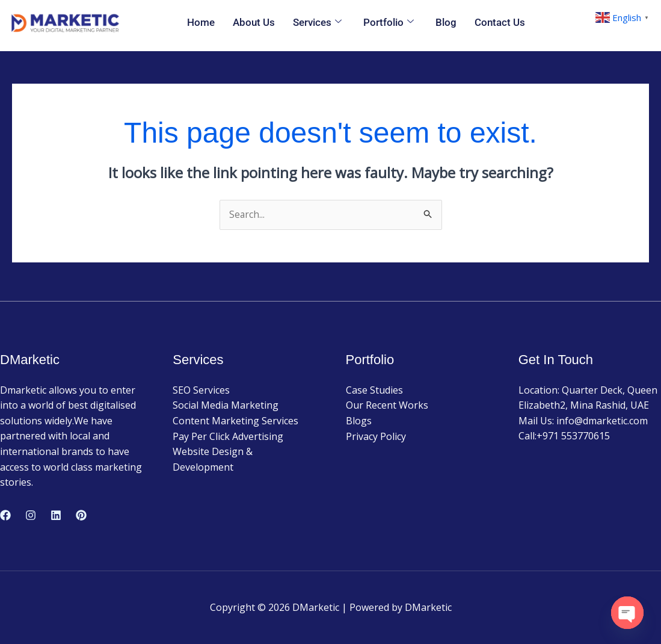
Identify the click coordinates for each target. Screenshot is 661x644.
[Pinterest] (81, 516)
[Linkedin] (56, 516)
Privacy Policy (376, 436)
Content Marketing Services (235, 421)
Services (317, 23)
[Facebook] (5, 516)
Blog (446, 22)
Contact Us (500, 22)
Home (201, 22)
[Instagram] (31, 516)
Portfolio (389, 23)
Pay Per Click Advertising (228, 436)
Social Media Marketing (226, 406)
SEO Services (201, 391)
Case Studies (374, 391)
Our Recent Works (387, 406)
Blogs (359, 421)
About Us (254, 22)
